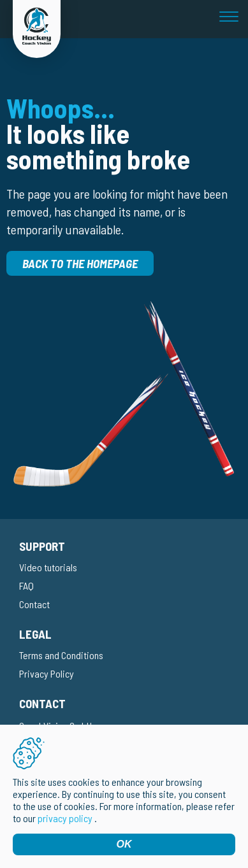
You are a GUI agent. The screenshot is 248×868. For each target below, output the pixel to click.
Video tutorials (48, 567)
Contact (34, 604)
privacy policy (65, 818)
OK (124, 844)
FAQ (26, 586)
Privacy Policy (47, 673)
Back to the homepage (80, 263)
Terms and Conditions (61, 655)
